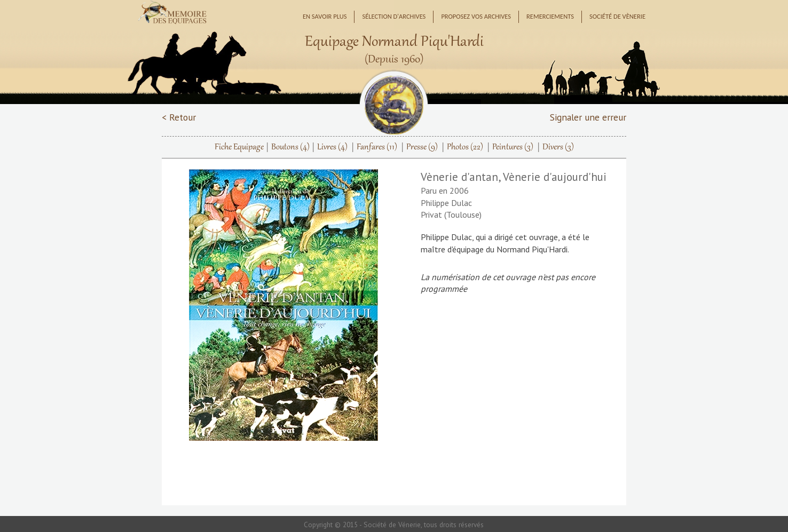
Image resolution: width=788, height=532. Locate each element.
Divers (558, 147)
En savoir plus (325, 16)
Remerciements (550, 16)
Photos (465, 147)
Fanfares (377, 147)
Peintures (513, 147)
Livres (332, 147)
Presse (422, 147)
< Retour (179, 117)
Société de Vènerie (617, 16)
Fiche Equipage (239, 147)
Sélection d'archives (394, 16)
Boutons (290, 147)
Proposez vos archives (476, 16)
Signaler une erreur (588, 117)
